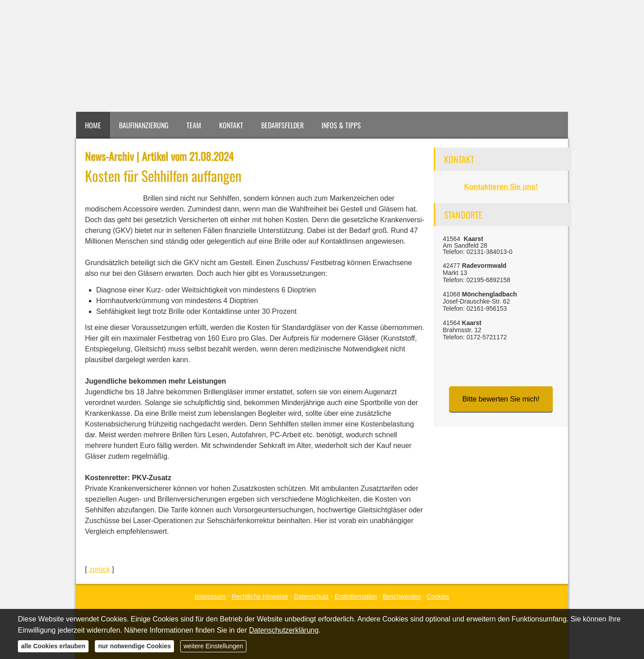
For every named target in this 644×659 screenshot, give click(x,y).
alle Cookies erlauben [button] (53, 646)
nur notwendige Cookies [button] (134, 646)
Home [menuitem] (93, 125)
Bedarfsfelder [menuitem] (282, 125)
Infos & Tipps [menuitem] (341, 125)
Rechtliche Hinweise (260, 596)
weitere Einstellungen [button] (213, 646)
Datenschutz (311, 596)
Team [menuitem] (194, 125)
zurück (100, 569)
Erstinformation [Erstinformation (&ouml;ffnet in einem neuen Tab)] (356, 596)
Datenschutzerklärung (284, 630)
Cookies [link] (438, 596)
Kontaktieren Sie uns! (501, 187)
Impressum (210, 596)
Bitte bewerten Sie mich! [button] (501, 399)
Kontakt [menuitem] (231, 125)
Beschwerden (402, 596)
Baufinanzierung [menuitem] (144, 125)
